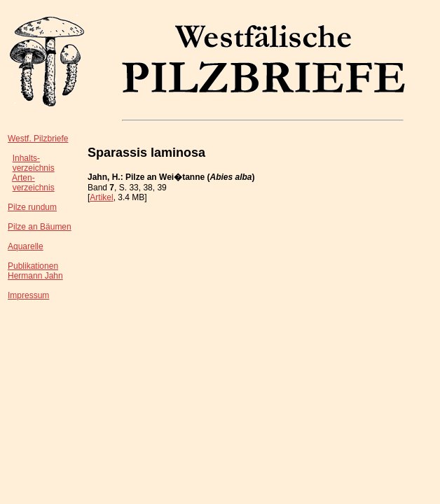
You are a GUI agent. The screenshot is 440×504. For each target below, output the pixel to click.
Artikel (101, 197)
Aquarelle (26, 246)
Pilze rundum (32, 207)
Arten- (23, 178)
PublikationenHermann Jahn (35, 271)
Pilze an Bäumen (40, 227)
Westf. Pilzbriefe (38, 139)
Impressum (28, 295)
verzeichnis (34, 168)
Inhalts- (26, 158)
